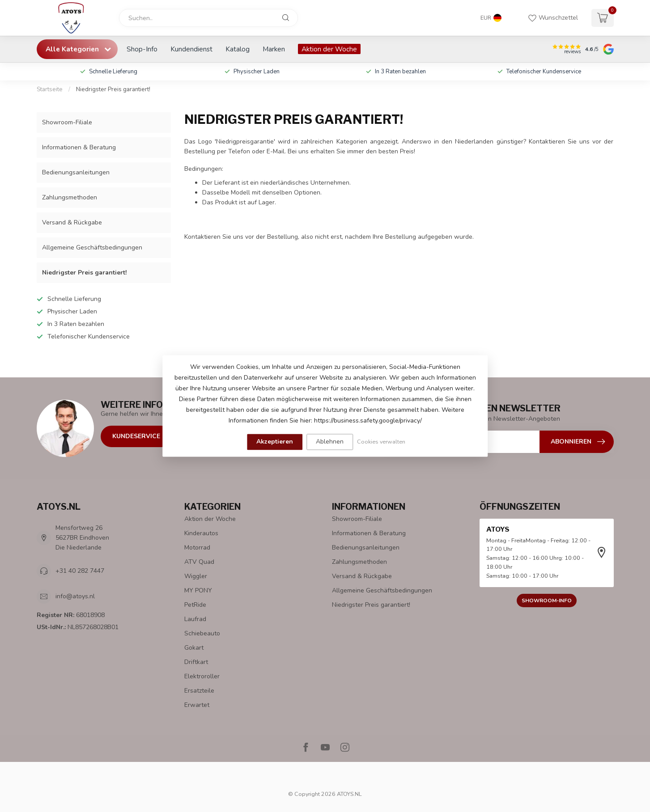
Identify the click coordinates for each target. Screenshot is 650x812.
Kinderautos (201, 533)
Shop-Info (142, 49)
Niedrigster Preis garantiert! (113, 89)
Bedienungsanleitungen (76, 172)
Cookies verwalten (381, 442)
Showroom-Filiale (67, 122)
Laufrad (195, 619)
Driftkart (196, 662)
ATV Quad (199, 562)
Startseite (50, 89)
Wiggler (196, 576)
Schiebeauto (202, 633)
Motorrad (197, 548)
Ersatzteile (199, 691)
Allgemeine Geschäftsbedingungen (92, 247)
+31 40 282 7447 (80, 571)
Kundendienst (191, 49)
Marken (274, 49)
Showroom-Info (547, 601)
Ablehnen (330, 442)
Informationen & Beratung (79, 147)
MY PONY (198, 590)
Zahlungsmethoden (70, 197)
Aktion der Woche (329, 49)
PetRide (195, 605)
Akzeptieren (275, 442)
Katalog (238, 49)
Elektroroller (202, 676)
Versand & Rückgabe (72, 222)
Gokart (194, 648)
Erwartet (197, 705)
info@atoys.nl (75, 596)
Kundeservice (136, 436)
